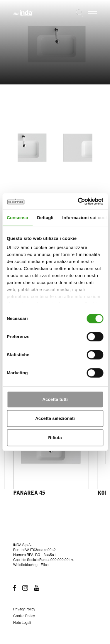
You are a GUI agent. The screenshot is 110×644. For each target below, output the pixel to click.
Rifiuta (55, 438)
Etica (45, 565)
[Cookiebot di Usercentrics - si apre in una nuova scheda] (78, 201)
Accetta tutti (55, 399)
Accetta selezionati (55, 418)
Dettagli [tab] (45, 218)
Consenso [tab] (17, 218)
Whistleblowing (25, 565)
